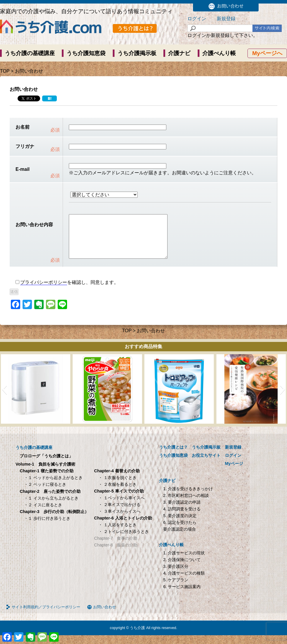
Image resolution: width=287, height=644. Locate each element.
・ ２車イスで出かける (119, 513)
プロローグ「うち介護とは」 (46, 465)
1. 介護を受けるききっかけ (188, 498)
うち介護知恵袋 (86, 53)
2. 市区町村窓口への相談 (186, 504)
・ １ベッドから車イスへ (122, 507)
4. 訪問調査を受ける (182, 518)
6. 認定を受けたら (180, 531)
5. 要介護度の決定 (180, 524)
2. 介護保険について (182, 568)
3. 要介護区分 (176, 575)
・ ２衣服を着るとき (117, 493)
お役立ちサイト (206, 464)
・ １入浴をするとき (117, 534)
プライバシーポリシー (44, 291)
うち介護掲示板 (137, 53)
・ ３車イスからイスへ (119, 520)
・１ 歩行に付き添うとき (47, 527)
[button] (4, 398)
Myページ (234, 472)
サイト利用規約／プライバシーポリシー (46, 616)
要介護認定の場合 (180, 538)
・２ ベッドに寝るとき (45, 493)
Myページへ (267, 53)
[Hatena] (49, 98)
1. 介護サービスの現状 (184, 562)
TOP (5, 71)
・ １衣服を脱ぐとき (117, 486)
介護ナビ (179, 53)
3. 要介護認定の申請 (182, 511)
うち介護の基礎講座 (30, 53)
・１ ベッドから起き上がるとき (53, 486)
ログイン (197, 19)
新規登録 (226, 19)
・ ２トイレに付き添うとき (124, 540)
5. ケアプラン (176, 589)
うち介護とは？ (173, 456)
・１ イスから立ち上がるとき (51, 507)
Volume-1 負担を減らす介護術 (45, 473)
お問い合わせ (105, 616)
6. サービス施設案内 (182, 595)
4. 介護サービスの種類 (184, 582)
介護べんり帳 (219, 53)
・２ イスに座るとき (43, 514)
